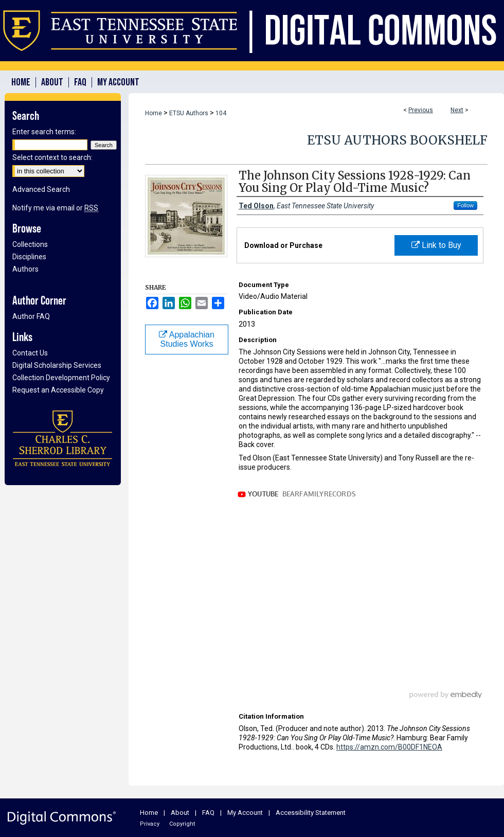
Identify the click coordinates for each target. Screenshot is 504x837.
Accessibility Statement (311, 813)
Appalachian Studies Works (187, 339)
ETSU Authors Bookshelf (397, 140)
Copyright (182, 824)
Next (457, 110)
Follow (465, 205)
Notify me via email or (55, 208)
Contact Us (30, 353)
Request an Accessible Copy (58, 390)
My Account (245, 813)
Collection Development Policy (61, 378)
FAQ (208, 813)
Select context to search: (52, 157)
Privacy (150, 824)
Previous (421, 110)
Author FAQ (31, 316)
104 (221, 113)
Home (154, 113)
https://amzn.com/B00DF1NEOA (389, 747)
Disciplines (29, 257)
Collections (30, 244)
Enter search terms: (44, 132)
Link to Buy (436, 245)
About (180, 813)
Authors (25, 269)
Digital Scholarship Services (57, 365)
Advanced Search (41, 189)
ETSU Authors (189, 113)
